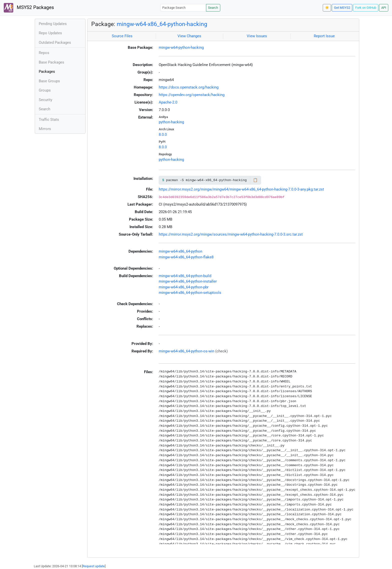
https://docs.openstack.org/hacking (189, 87)
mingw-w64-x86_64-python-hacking (162, 24)
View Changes (189, 36)
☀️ (327, 8)
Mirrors (45, 129)
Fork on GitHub (366, 8)
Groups (45, 90)
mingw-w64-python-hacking (181, 48)
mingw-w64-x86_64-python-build (185, 276)
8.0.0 (163, 135)
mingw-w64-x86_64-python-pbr (184, 287)
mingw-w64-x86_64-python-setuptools (190, 293)
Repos (44, 53)
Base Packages (51, 62)
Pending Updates (53, 24)
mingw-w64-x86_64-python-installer (188, 281)
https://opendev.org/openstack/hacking (192, 95)
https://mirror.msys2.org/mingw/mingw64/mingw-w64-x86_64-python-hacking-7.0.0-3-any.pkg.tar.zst (241, 189)
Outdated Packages (55, 43)
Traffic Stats (49, 120)
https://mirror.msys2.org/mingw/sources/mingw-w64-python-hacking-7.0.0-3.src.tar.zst (231, 234)
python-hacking (171, 122)
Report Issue (324, 36)
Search (213, 8)
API (384, 8)
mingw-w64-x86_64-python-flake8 (186, 257)
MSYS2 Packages (29, 8)
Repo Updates (50, 33)
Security (45, 100)
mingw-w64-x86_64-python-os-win (186, 351)
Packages (47, 72)
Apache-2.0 (168, 102)
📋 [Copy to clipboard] (255, 180)
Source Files (122, 36)
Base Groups (49, 81)
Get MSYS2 (342, 8)
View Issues (257, 36)
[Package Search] (183, 8)
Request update (94, 566)
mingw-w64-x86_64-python (180, 251)
